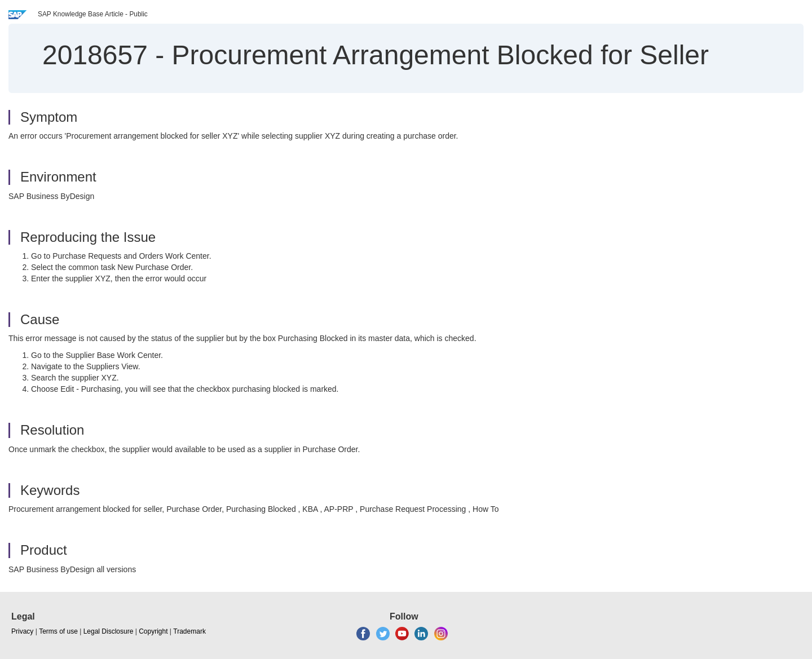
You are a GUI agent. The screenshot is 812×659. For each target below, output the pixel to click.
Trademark (189, 631)
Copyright (153, 631)
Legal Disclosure (109, 631)
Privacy (22, 631)
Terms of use (58, 631)
